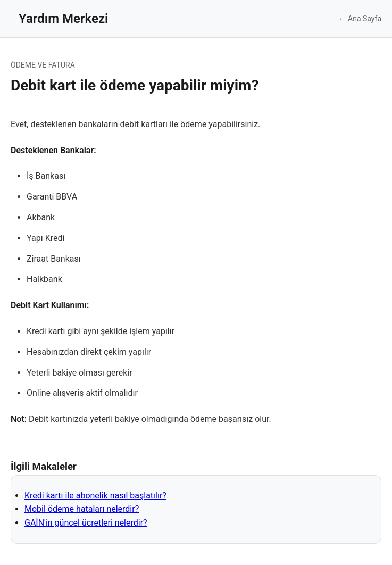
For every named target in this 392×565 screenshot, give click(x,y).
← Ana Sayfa (360, 19)
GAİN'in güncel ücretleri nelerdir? (86, 523)
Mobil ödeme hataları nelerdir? (82, 509)
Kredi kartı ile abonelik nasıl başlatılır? (95, 496)
